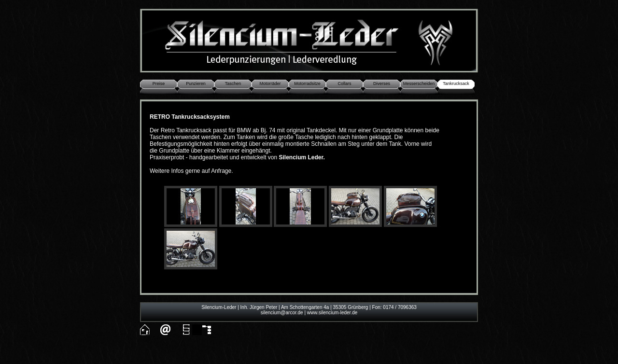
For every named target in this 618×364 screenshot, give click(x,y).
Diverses (382, 84)
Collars (344, 84)
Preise (159, 84)
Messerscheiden (419, 84)
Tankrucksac (455, 84)
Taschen (233, 84)
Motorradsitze (307, 84)
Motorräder (270, 84)
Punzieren (196, 84)
